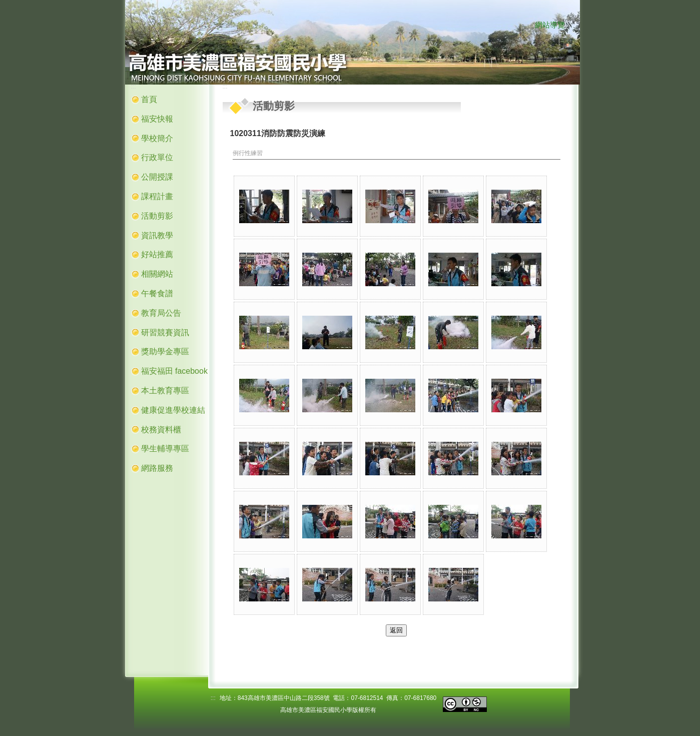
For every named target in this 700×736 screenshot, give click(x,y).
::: (525, 26)
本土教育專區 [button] (165, 391)
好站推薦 (157, 254)
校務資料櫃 (161, 430)
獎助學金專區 (165, 351)
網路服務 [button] (157, 468)
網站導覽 (550, 25)
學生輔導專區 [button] (165, 449)
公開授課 (157, 177)
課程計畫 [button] (157, 196)
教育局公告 (161, 313)
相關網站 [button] (157, 274)
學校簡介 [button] (157, 138)
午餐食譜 (157, 293)
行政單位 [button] (157, 157)
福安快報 (157, 119)
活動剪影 (157, 216)
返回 (396, 630)
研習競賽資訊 (165, 332)
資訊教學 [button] (157, 235)
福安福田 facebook (174, 371)
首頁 (149, 99)
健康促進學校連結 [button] (173, 410)
